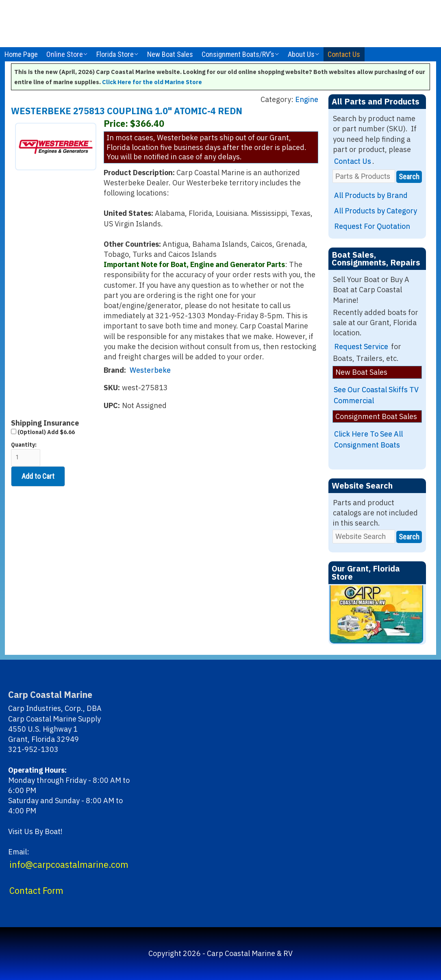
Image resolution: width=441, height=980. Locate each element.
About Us (301, 54)
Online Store (65, 54)
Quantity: (26, 454)
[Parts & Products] (364, 176)
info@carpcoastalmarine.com (69, 865)
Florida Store (115, 54)
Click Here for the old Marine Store (152, 82)
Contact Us (344, 54)
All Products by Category (376, 211)
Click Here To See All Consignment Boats (368, 439)
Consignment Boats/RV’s (238, 54)
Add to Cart (38, 476)
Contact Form (36, 891)
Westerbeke (150, 370)
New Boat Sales (170, 54)
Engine (307, 99)
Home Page (21, 54)
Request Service (361, 347)
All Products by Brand (371, 195)
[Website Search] (364, 536)
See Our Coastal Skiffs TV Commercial (376, 395)
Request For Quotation (372, 226)
